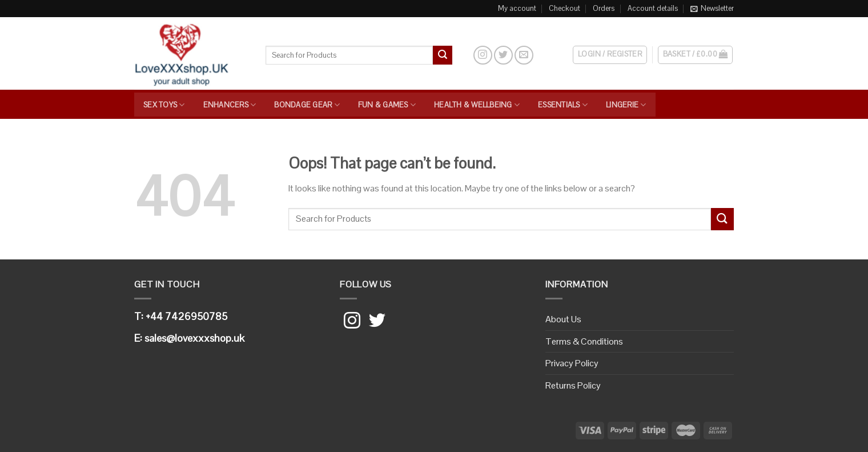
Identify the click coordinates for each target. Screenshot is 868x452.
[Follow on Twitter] (503, 55)
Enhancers (230, 105)
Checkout (564, 8)
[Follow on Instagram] (483, 55)
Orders (604, 8)
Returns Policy (573, 385)
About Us (563, 319)
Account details (653, 8)
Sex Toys (164, 105)
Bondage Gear (307, 105)
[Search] (462, 55)
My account (517, 8)
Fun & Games (387, 105)
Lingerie (626, 105)
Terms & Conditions (584, 341)
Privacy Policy (572, 363)
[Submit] (443, 55)
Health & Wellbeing (477, 105)
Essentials (563, 105)
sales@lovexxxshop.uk (194, 338)
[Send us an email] (524, 55)
